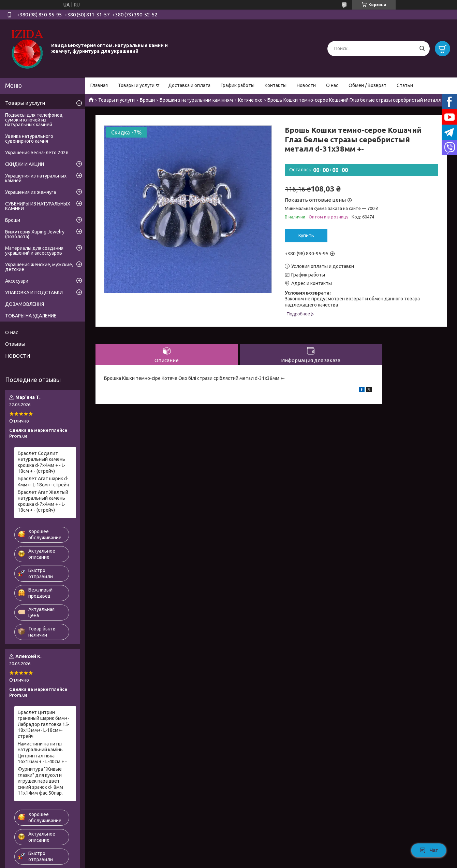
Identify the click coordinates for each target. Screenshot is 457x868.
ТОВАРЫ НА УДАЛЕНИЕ (31, 316)
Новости (306, 85)
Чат (429, 850)
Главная (99, 85)
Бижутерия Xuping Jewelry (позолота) (35, 234)
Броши (147, 100)
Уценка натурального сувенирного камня (29, 139)
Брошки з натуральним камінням (196, 100)
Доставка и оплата (189, 85)
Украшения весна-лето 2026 (37, 153)
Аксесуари (17, 281)
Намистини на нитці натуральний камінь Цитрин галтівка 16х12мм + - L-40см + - (42, 753)
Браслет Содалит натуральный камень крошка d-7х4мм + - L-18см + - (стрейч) (42, 462)
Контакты (276, 85)
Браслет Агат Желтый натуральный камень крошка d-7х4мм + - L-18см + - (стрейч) (43, 501)
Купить (306, 236)
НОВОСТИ (18, 356)
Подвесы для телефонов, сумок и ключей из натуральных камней (34, 120)
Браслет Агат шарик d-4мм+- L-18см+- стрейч (43, 482)
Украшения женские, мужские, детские (39, 267)
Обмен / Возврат (367, 85)
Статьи (405, 85)
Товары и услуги (136, 85)
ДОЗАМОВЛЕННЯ (25, 304)
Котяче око (250, 100)
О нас (332, 85)
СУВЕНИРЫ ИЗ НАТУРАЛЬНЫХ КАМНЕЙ (38, 206)
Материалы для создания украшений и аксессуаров (34, 251)
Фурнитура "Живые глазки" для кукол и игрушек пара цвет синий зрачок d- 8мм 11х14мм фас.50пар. (40, 781)
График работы (238, 85)
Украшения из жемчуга (31, 192)
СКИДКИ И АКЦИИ (25, 164)
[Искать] (422, 49)
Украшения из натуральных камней (36, 178)
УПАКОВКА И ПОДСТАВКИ (34, 293)
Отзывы (15, 344)
